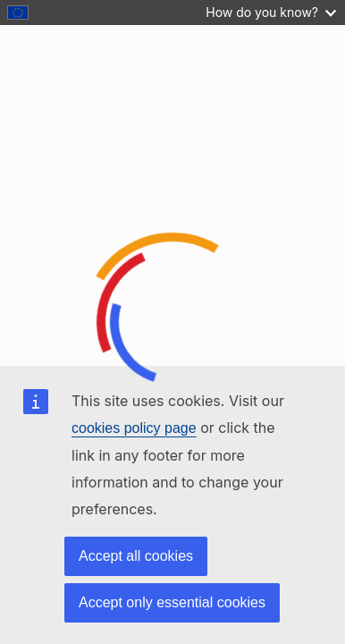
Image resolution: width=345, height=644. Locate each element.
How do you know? (271, 12)
